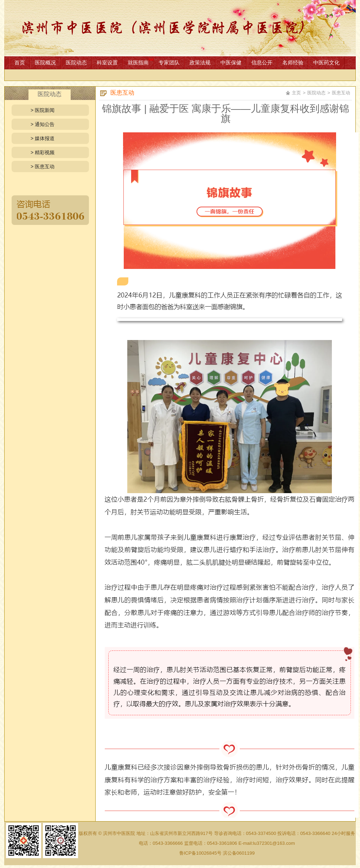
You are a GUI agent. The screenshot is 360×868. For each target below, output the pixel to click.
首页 (20, 62)
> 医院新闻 (43, 110)
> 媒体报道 (43, 138)
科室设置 (107, 62)
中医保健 (231, 62)
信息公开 (262, 62)
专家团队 (169, 62)
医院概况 (45, 62)
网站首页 (180, 28)
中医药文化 (326, 62)
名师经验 (293, 62)
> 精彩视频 (43, 152)
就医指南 (138, 62)
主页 (296, 93)
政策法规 (200, 62)
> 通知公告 (43, 124)
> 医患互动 (43, 166)
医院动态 (76, 62)
